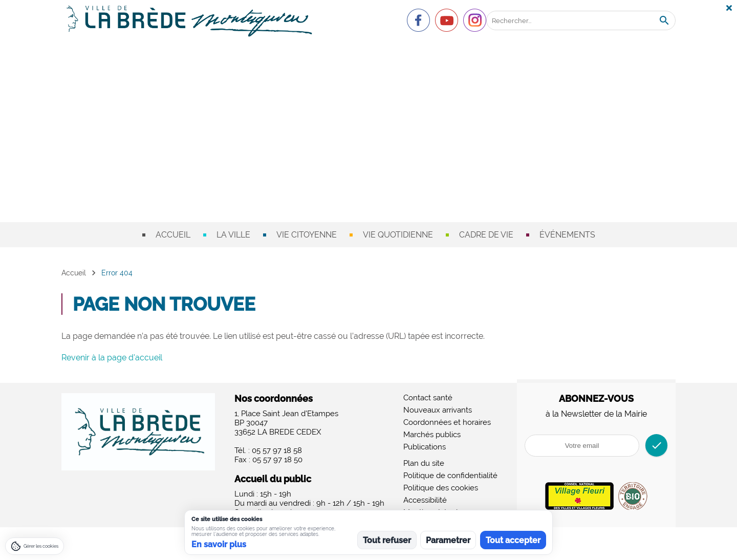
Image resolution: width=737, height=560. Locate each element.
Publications (425, 447)
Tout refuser (387, 540)
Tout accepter (513, 540)
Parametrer (448, 540)
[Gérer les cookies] (35, 546)
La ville (233, 235)
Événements (567, 235)
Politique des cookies (441, 488)
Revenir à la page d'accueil (112, 358)
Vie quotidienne (398, 235)
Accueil (173, 235)
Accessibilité (425, 500)
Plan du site (424, 463)
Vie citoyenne (307, 235)
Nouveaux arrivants (438, 410)
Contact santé (428, 398)
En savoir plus (219, 544)
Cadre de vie (486, 235)
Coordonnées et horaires (447, 422)
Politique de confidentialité (450, 476)
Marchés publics (432, 435)
